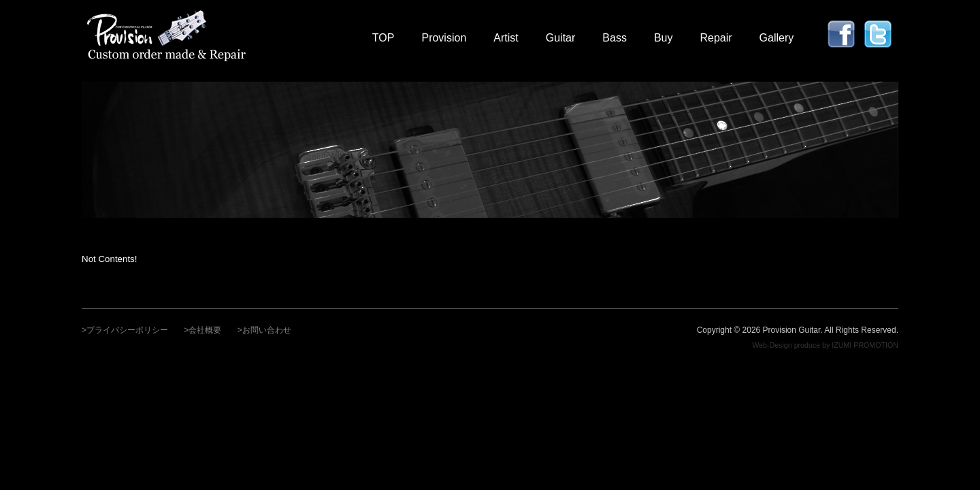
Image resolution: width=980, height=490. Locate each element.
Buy (664, 38)
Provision (444, 38)
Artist (506, 38)
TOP (383, 38)
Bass (615, 38)
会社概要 (205, 330)
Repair (716, 38)
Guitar (561, 38)
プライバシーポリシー (127, 330)
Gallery (777, 38)
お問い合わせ (267, 330)
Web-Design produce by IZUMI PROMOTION (825, 345)
